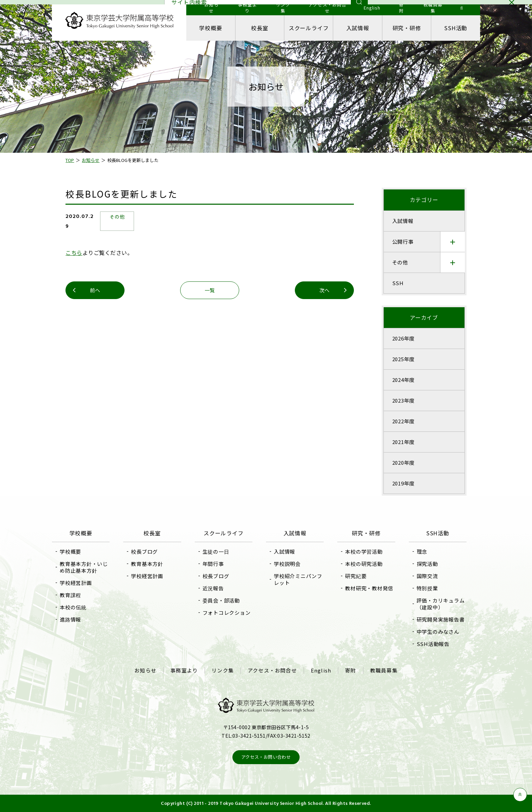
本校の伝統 (73, 607)
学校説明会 (287, 564)
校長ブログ (145, 551)
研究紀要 (356, 576)
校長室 (260, 28)
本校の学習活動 (364, 551)
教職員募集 (384, 670)
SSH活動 (455, 28)
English (321, 670)
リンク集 (223, 670)
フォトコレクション (227, 613)
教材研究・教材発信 (369, 588)
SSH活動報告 (433, 644)
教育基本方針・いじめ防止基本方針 (84, 567)
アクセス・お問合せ (272, 670)
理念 (422, 551)
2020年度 (403, 463)
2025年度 (403, 359)
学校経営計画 (76, 583)
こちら (74, 253)
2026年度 (403, 338)
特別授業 (427, 588)
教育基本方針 (147, 564)
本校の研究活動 (364, 564)
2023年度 (403, 400)
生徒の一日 (216, 551)
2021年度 (403, 442)
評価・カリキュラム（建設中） (440, 604)
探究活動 (427, 564)
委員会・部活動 (221, 600)
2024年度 (403, 380)
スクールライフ (309, 28)
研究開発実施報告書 (440, 619)
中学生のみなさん (438, 632)
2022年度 (403, 421)
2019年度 (403, 483)
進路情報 (71, 619)
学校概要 (211, 28)
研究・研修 (406, 28)
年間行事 (213, 564)
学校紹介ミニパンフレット (298, 579)
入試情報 (357, 28)
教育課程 (71, 595)
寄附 (350, 670)
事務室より (184, 670)
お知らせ (145, 670)
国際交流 (427, 576)
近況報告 (213, 588)
